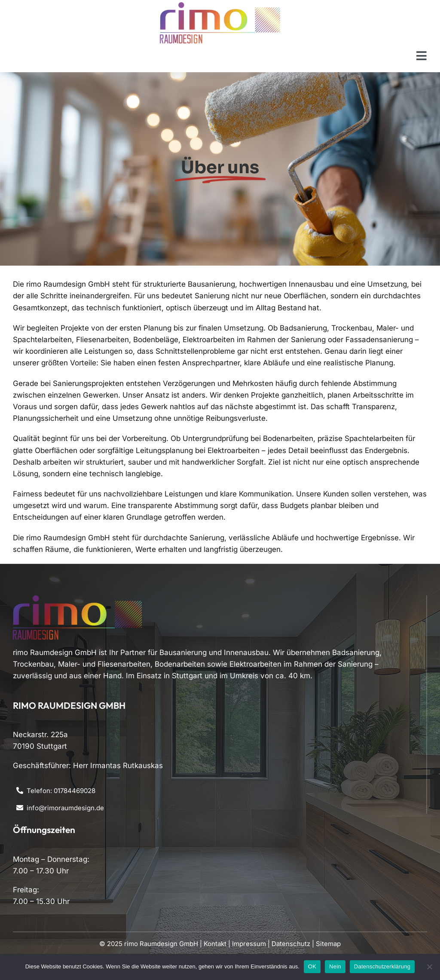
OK (312, 966)
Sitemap (328, 944)
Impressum (249, 944)
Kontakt (215, 944)
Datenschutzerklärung (382, 966)
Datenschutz (291, 944)
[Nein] (429, 967)
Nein (335, 966)
